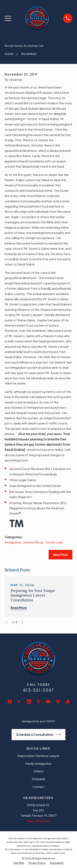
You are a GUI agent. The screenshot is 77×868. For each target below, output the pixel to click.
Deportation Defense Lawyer (38, 756)
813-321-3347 (38, 690)
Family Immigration (38, 763)
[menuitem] (19, 863)
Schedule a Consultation (39, 735)
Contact (38, 787)
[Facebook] (10, 702)
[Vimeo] (58, 702)
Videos (38, 771)
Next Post (60, 555)
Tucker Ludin (54, 542)
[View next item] (22, 622)
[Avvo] (67, 702)
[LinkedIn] (29, 702)
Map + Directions (38, 821)
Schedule (38, 779)
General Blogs (33, 542)
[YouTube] (48, 702)
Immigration (13, 542)
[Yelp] (38, 702)
